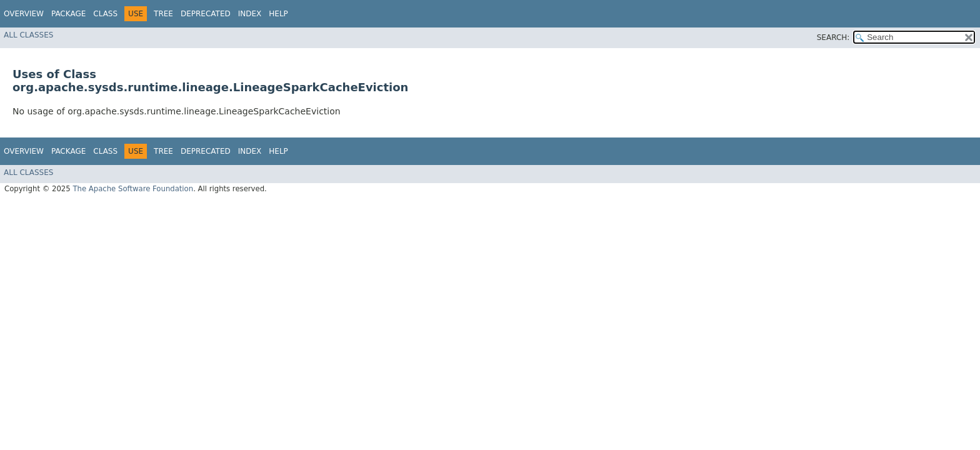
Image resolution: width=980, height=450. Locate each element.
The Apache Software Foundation (133, 189)
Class (105, 14)
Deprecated (206, 14)
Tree (163, 14)
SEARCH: (833, 37)
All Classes (28, 35)
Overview (24, 14)
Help (278, 14)
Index (250, 14)
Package (68, 14)
